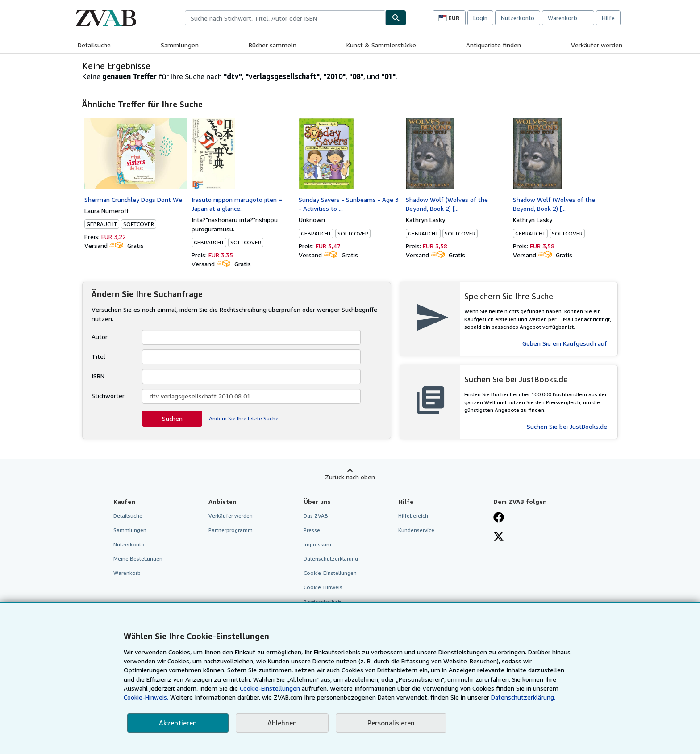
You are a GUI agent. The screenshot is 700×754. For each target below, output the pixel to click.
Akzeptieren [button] (178, 723)
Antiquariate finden (494, 45)
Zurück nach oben (350, 477)
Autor (100, 337)
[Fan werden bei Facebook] (499, 518)
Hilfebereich (413, 516)
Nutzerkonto (518, 18)
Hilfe (608, 18)
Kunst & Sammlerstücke (381, 45)
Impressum (317, 544)
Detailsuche (94, 45)
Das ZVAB (316, 516)
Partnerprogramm (231, 530)
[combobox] (285, 18)
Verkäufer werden (597, 45)
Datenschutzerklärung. (523, 697)
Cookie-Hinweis (323, 587)
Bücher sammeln (273, 45)
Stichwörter (108, 396)
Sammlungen (180, 45)
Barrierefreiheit (322, 602)
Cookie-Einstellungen (270, 688)
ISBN (98, 376)
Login (480, 18)
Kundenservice (416, 530)
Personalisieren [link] (391, 723)
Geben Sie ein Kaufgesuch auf (565, 343)
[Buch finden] (396, 18)
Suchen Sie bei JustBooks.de (567, 426)
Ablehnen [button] (282, 723)
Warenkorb (127, 573)
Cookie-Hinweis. (146, 697)
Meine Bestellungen (138, 559)
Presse (312, 530)
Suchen (172, 418)
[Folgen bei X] (499, 537)
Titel (98, 356)
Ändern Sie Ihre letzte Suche (244, 418)
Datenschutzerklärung (331, 559)
